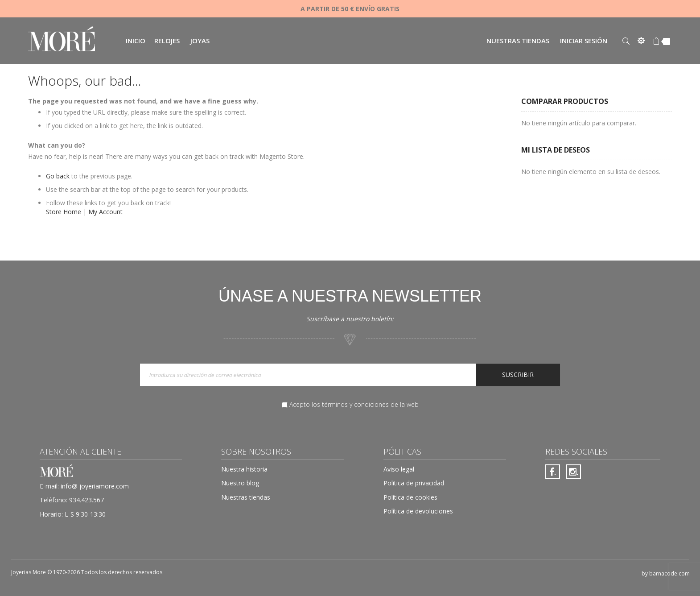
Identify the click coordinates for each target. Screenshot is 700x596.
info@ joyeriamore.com (95, 486)
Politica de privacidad (414, 483)
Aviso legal (399, 469)
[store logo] (62, 40)
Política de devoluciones (418, 511)
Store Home (64, 212)
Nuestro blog (240, 483)
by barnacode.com (666, 573)
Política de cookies (410, 497)
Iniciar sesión (584, 41)
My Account (105, 212)
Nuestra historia (244, 469)
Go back (58, 176)
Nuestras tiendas (518, 41)
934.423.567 (86, 500)
